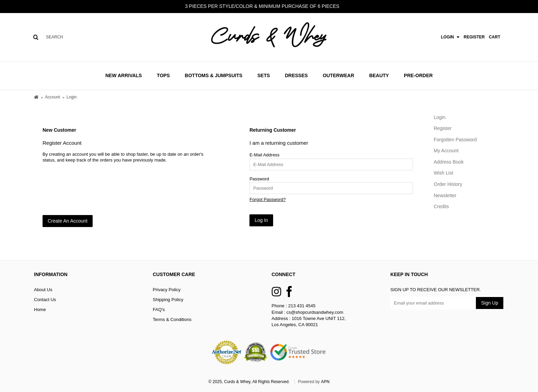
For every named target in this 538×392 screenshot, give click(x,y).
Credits (441, 206)
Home (40, 310)
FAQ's (159, 310)
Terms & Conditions (172, 319)
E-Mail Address (264, 155)
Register (443, 128)
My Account (446, 151)
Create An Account (68, 221)
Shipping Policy (168, 300)
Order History (448, 184)
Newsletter (445, 195)
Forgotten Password (455, 140)
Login (440, 117)
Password (259, 179)
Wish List (443, 173)
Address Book (449, 162)
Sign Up (490, 303)
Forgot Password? (268, 199)
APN (325, 382)
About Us (43, 290)
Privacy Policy (167, 290)
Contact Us (45, 300)
